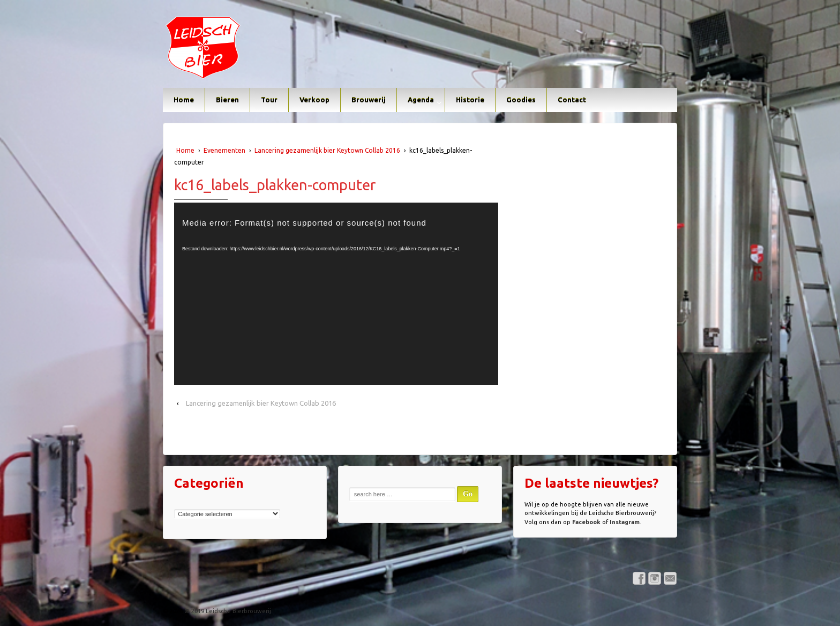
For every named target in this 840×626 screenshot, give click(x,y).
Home (184, 100)
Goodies (521, 100)
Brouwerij (369, 100)
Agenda (421, 100)
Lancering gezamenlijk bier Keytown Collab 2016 (327, 150)
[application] (336, 294)
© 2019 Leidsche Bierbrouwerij (227, 611)
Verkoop (314, 100)
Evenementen (224, 150)
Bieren (227, 100)
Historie (470, 100)
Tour (269, 100)
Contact (572, 100)
